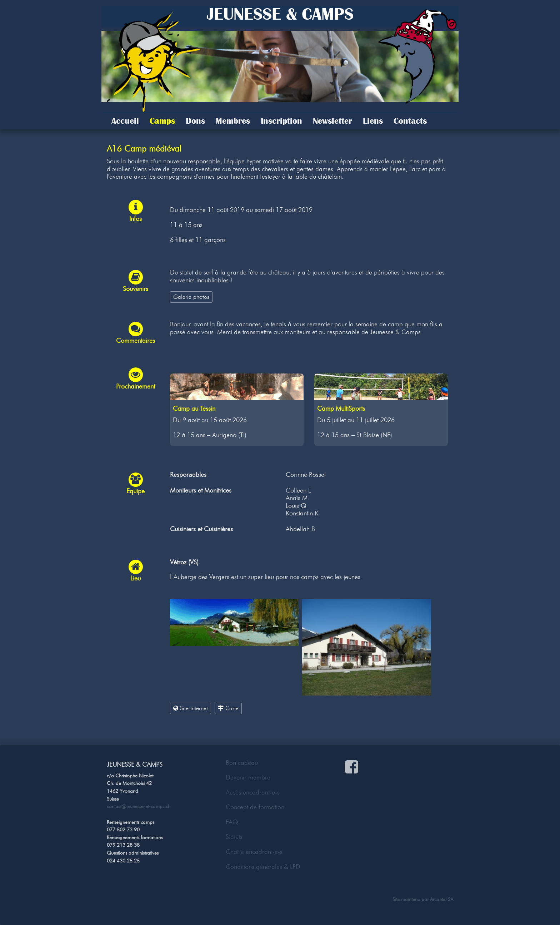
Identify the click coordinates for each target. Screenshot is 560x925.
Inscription (281, 121)
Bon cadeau (242, 763)
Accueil (125, 121)
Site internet (191, 708)
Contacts (410, 121)
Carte (228, 708)
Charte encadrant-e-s (254, 852)
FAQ (232, 822)
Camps (162, 121)
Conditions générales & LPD (263, 867)
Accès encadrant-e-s (253, 792)
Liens (373, 121)
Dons (195, 121)
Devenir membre (248, 777)
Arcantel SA (442, 899)
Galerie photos (191, 297)
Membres (233, 121)
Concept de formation (255, 807)
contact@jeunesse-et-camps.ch (139, 806)
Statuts (234, 837)
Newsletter (332, 121)
